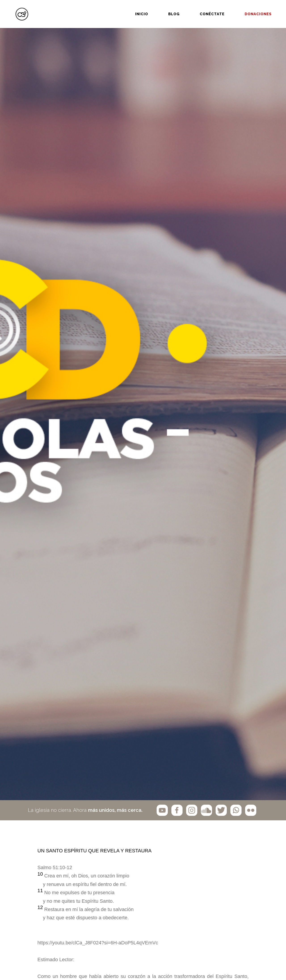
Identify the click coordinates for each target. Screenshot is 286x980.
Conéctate (199, 8)
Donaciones (244, 8)
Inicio (128, 8)
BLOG (160, 8)
